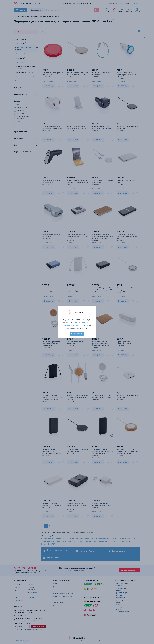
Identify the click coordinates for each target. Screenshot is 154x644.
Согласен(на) (77, 334)
